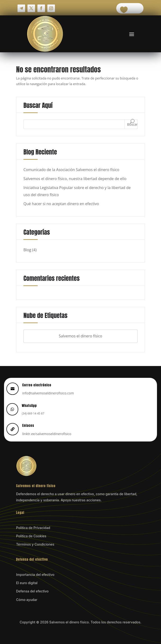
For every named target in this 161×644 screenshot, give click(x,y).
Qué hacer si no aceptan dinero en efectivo (61, 204)
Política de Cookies (31, 536)
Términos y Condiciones (35, 544)
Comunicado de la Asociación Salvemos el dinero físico (71, 170)
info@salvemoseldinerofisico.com (48, 393)
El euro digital (27, 583)
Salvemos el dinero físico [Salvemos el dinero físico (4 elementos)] (80, 336)
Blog (27, 250)
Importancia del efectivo (35, 575)
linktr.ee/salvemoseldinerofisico (47, 434)
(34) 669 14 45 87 (33, 413)
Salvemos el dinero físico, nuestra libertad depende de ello (75, 179)
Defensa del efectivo (32, 591)
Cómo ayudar (27, 600)
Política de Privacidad (33, 528)
